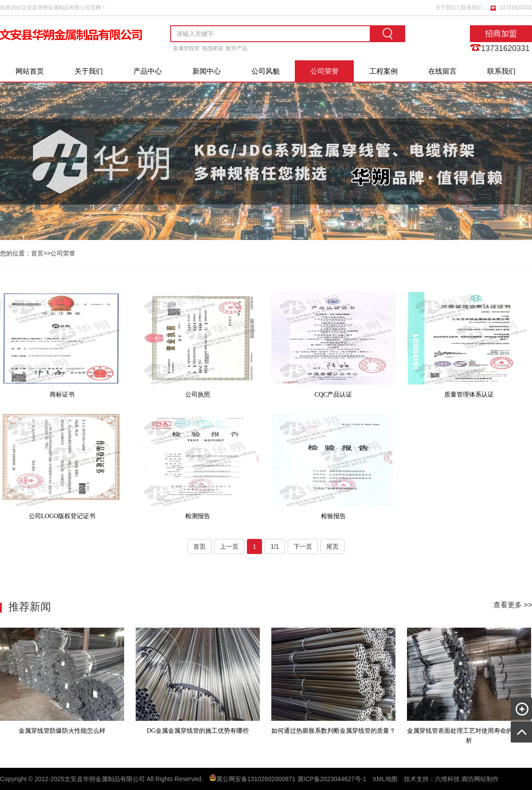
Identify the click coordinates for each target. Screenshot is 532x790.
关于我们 (446, 8)
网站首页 (30, 71)
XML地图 (385, 779)
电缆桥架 (213, 48)
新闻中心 (207, 71)
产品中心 (148, 71)
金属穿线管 (186, 48)
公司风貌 (266, 71)
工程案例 (383, 71)
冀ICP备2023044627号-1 (332, 779)
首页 (37, 253)
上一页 (229, 546)
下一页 (303, 546)
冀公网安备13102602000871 (256, 779)
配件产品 (237, 48)
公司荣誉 (325, 71)
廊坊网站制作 (480, 779)
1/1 (275, 546)
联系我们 (472, 8)
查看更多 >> (513, 605)
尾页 (332, 546)
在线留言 (442, 71)
